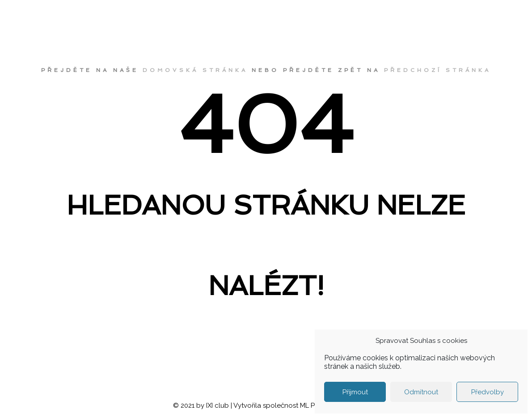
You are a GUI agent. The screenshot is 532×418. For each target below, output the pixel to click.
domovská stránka (195, 70)
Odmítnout (421, 392)
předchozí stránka (437, 70)
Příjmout (355, 392)
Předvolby (488, 392)
